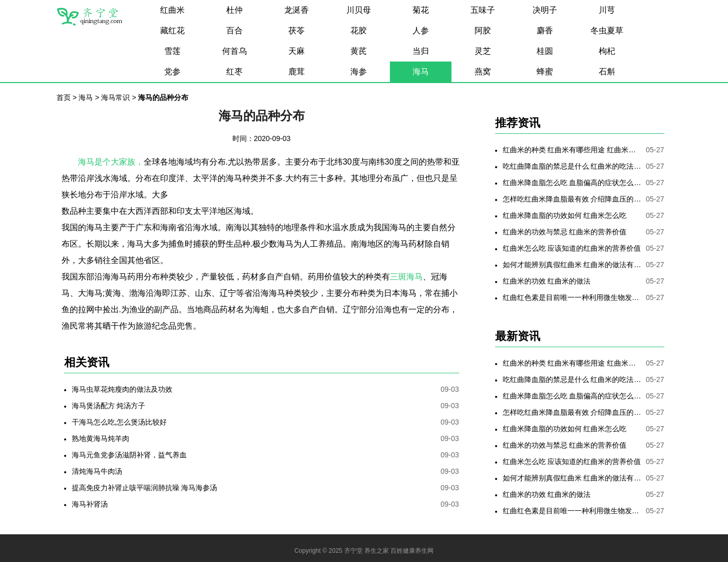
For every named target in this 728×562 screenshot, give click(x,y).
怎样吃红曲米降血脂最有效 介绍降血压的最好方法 (572, 199)
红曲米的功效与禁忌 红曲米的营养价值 (565, 232)
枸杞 (607, 51)
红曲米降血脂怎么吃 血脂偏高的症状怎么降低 (572, 183)
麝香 (545, 31)
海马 (421, 72)
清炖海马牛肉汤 (97, 471)
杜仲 (234, 10)
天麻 (297, 51)
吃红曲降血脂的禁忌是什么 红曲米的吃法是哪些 (572, 166)
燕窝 (483, 72)
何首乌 (234, 51)
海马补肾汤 (90, 504)
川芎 (607, 10)
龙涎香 (297, 10)
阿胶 (483, 31)
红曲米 (172, 10)
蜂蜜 (545, 72)
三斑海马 (406, 277)
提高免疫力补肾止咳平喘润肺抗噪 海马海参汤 (145, 488)
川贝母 (359, 10)
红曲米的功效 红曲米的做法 (547, 281)
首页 (64, 97)
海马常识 (115, 97)
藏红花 (172, 31)
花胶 (359, 31)
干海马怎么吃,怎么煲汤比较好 (120, 422)
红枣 (234, 72)
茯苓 (297, 31)
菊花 (421, 10)
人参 (421, 31)
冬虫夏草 (607, 31)
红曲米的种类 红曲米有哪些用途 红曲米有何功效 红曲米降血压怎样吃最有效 (572, 150)
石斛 (607, 72)
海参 (359, 72)
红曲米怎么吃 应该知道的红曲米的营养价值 (572, 248)
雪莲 (172, 51)
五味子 (483, 10)
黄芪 (359, 51)
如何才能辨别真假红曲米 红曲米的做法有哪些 (572, 265)
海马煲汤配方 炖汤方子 (109, 406)
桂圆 (545, 51)
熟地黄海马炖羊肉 (101, 438)
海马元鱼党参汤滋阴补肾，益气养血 (129, 455)
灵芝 (483, 51)
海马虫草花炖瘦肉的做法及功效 (122, 389)
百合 (234, 31)
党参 (172, 72)
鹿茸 (297, 72)
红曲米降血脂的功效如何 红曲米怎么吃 (565, 215)
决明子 (545, 10)
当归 (421, 51)
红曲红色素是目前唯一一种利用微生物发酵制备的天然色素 (572, 297)
